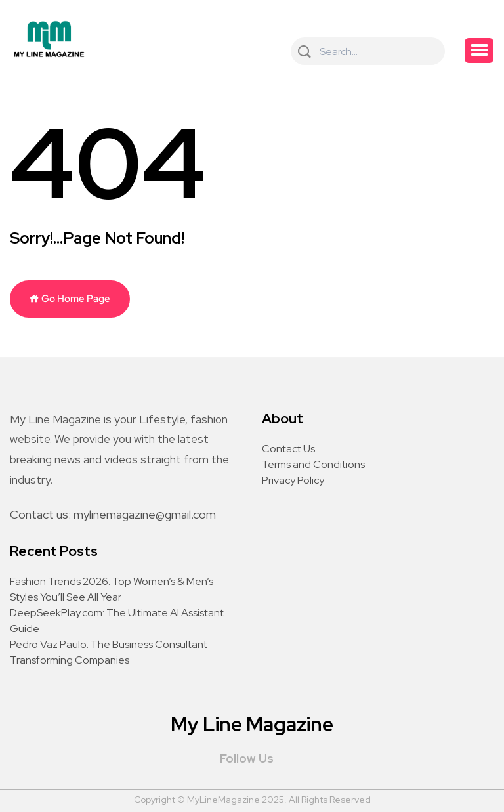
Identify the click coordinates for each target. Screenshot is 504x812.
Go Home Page (70, 299)
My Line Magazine (252, 724)
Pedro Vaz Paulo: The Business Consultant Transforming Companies (109, 652)
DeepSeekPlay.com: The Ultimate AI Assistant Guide (117, 621)
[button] (479, 51)
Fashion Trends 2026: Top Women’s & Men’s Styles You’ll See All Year (112, 589)
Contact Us (288, 449)
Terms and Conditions (313, 464)
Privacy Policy (293, 480)
